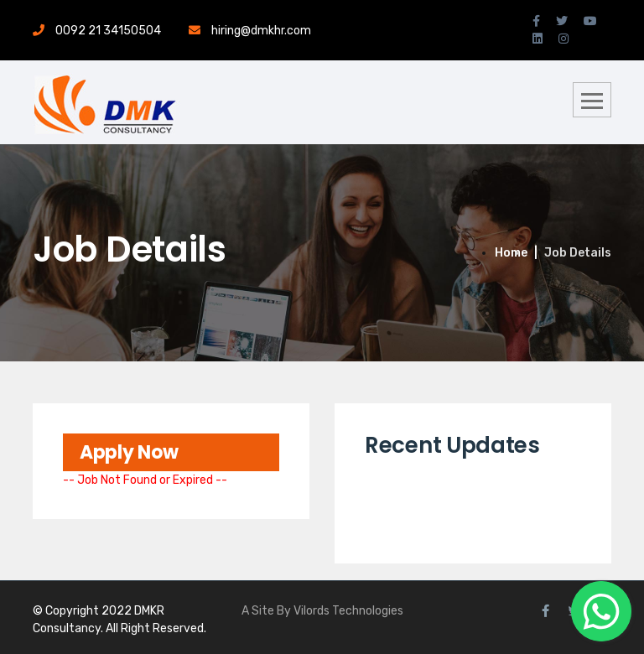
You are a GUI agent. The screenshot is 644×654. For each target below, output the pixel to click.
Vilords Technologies (348, 611)
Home (511, 253)
